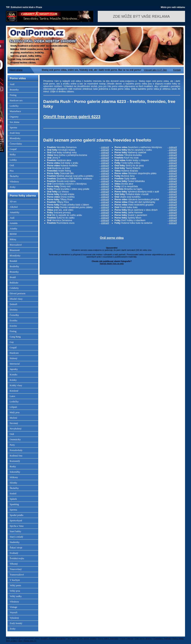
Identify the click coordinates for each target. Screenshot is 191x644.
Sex (20, 641)
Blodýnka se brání (78, 168)
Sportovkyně (16, 520)
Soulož (13, 493)
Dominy (14, 310)
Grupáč (13, 149)
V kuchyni (15, 580)
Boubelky (14, 266)
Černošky (14, 315)
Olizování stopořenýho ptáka (146, 173)
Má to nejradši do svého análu (78, 215)
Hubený (14, 358)
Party (12, 445)
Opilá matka (146, 179)
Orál (12, 165)
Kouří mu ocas (146, 158)
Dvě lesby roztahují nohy (78, 153)
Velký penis (15, 585)
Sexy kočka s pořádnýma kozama (78, 155)
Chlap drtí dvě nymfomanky (146, 202)
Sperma (13, 127)
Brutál (13, 277)
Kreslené (14, 391)
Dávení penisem (18, 293)
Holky (13, 154)
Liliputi (13, 407)
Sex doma (15, 122)
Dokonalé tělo (78, 173)
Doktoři (13, 304)
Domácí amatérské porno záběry (78, 207)
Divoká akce (146, 184)
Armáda (14, 223)
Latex (12, 396)
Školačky (14, 176)
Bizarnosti (15, 250)
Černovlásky (16, 144)
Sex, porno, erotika (88, 638)
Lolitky (13, 160)
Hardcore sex (16, 100)
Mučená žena (146, 176)
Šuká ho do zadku (78, 218)
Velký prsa (15, 591)
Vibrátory (14, 182)
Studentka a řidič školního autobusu (78, 179)
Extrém (13, 326)
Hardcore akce (78, 160)
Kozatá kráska (78, 194)
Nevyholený (16, 429)
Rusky (13, 466)
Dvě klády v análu (78, 163)
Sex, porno (72, 638)
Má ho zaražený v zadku (146, 150)
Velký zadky (16, 596)
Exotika (13, 320)
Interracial (15, 364)
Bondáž (13, 261)
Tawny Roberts (146, 168)
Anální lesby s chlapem (146, 160)
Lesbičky (14, 106)
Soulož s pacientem (146, 215)
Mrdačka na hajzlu (146, 189)
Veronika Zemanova (78, 147)
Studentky (15, 542)
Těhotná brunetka (146, 155)
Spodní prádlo (17, 515)
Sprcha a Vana (17, 526)
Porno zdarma (127, 638)
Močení (13, 418)
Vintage (13, 607)
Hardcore (14, 353)
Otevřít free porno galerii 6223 (72, 117)
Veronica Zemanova (78, 220)
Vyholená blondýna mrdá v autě (146, 192)
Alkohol (14, 207)
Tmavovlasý (16, 569)
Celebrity (14, 288)
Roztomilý (15, 461)
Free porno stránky (143, 638)
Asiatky (13, 228)
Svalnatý (14, 553)
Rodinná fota (16, 456)
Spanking (14, 504)
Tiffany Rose (78, 200)
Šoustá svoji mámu (78, 181)
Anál (12, 84)
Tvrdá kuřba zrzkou (146, 163)
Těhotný (14, 564)
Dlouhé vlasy (16, 299)
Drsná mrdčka (78, 197)
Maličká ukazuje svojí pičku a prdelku (78, 176)
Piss (12, 171)
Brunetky (14, 90)
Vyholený (14, 618)
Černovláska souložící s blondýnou (78, 184)
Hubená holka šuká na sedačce (146, 223)
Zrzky (13, 187)
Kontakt (177, 70)
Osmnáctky (15, 439)
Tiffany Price (78, 202)
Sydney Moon (146, 218)
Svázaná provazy (78, 213)
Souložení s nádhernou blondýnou (146, 147)
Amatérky (15, 212)
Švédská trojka (17, 558)
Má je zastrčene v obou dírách (146, 210)
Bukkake (14, 283)
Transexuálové (17, 575)
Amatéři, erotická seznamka (53, 638)
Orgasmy (14, 117)
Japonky (14, 369)
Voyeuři (14, 612)
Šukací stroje (16, 548)
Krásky (13, 380)
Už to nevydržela (146, 186)
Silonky (13, 483)
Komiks (14, 374)
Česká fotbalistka (146, 181)
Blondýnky (15, 138)
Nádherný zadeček (146, 153)
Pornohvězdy (16, 450)
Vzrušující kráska (78, 150)
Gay (12, 342)
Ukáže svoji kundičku (146, 197)
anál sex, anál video (78, 210)
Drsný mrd (78, 186)
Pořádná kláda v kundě (146, 194)
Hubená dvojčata (146, 171)
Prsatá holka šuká (146, 207)
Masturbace (15, 111)
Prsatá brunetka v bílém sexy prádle (78, 189)
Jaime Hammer (146, 213)
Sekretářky (15, 472)
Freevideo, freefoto (162, 638)
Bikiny (13, 239)
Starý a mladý (16, 537)
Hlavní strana (16, 70)
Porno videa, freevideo (108, 638)
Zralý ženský (16, 623)
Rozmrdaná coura (78, 223)
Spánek (13, 499)
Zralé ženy (15, 133)
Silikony (14, 477)
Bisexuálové (16, 245)
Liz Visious (78, 192)
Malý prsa (15, 412)
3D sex (13, 201)
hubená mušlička (78, 166)
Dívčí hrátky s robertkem (146, 220)
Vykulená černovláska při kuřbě (146, 200)
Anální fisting (78, 171)
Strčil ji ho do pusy (146, 166)
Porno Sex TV (30, 641)
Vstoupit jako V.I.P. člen (155, 70)
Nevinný (14, 423)
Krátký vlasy (16, 385)
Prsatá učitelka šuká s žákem (78, 205)
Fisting (13, 95)
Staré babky (15, 531)
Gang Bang (15, 337)
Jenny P (78, 158)
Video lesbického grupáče (146, 205)
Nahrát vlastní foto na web (112, 263)
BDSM (13, 234)
